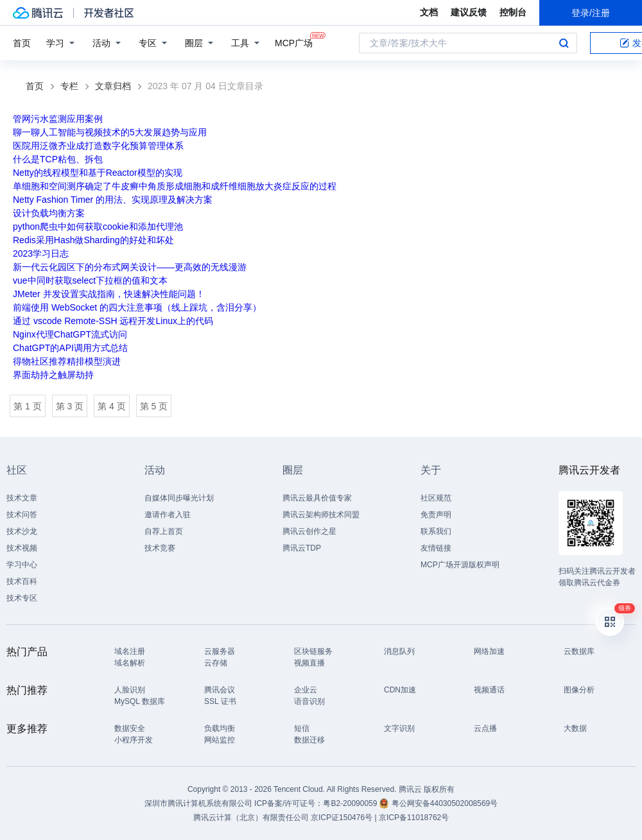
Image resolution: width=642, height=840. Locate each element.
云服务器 (220, 651)
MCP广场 (294, 42)
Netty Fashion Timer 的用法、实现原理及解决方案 (113, 200)
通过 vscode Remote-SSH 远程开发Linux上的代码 (113, 321)
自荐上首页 (164, 531)
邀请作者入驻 (168, 515)
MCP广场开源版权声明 (460, 565)
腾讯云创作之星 (309, 531)
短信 (302, 728)
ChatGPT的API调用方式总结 (70, 348)
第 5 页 (154, 406)
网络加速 (489, 651)
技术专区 (22, 598)
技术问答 (22, 515)
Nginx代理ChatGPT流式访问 (70, 334)
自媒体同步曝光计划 (179, 498)
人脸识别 (130, 690)
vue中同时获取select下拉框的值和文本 (90, 280)
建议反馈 (469, 12)
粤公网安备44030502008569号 (445, 803)
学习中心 (22, 565)
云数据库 (579, 651)
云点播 (485, 728)
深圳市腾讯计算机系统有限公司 (198, 803)
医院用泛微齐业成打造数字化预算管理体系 (98, 146)
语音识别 (309, 701)
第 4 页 (112, 406)
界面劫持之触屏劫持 (53, 375)
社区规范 (436, 498)
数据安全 (130, 728)
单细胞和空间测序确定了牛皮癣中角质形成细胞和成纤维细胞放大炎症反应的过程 (175, 186)
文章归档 (113, 86)
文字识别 (399, 728)
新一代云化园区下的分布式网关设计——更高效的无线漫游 (130, 267)
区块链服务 (313, 651)
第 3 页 (70, 406)
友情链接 (436, 548)
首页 (22, 43)
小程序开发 (134, 740)
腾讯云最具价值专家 (317, 498)
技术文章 (22, 498)
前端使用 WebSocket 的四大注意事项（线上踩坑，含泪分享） (137, 307)
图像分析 (579, 690)
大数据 (575, 728)
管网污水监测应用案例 (58, 119)
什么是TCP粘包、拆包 (58, 159)
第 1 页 (28, 406)
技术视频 (22, 548)
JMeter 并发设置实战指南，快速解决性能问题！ (109, 294)
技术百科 (22, 581)
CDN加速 (400, 690)
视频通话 (489, 690)
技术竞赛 (160, 548)
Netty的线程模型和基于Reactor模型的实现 (98, 173)
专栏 (69, 86)
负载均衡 (220, 728)
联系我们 (436, 531)
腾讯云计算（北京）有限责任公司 (251, 818)
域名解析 (130, 663)
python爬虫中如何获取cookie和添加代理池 (98, 227)
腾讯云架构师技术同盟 (321, 515)
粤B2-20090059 (351, 803)
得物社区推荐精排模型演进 (67, 361)
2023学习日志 (41, 253)
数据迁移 (309, 740)
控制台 (513, 12)
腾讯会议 (220, 690)
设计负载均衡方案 (49, 213)
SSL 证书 (220, 701)
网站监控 (220, 740)
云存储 (216, 663)
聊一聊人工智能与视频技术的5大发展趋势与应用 (110, 132)
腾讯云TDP (302, 548)
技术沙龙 (22, 531)
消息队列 (399, 651)
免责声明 (436, 515)
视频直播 (309, 663)
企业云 (306, 690)
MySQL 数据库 (140, 701)
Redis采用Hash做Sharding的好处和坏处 (93, 240)
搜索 (564, 43)
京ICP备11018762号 (414, 818)
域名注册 (130, 651)
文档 (429, 12)
